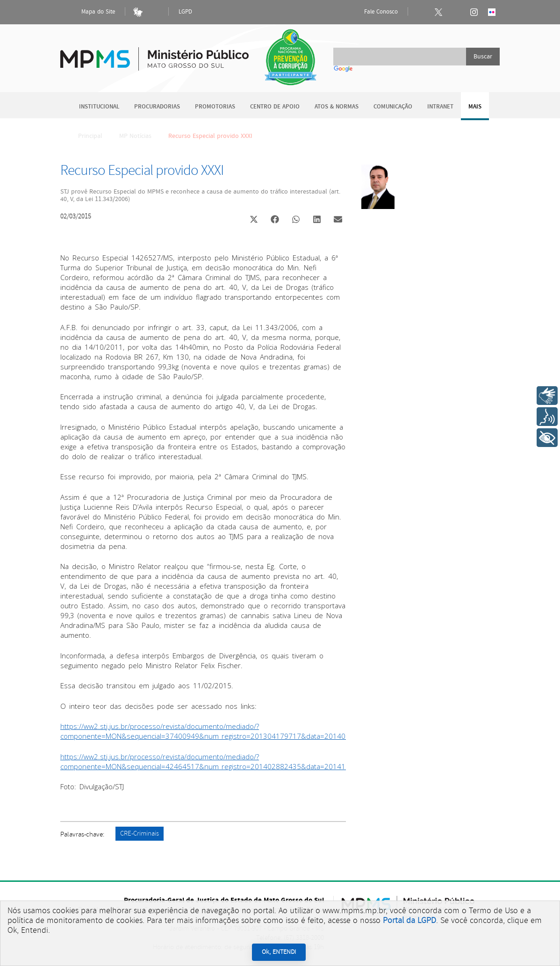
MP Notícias (135, 136)
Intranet (440, 107)
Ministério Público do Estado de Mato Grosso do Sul (154, 54)
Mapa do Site (90, 12)
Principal (84, 136)
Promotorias (215, 107)
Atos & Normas (337, 107)
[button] (254, 220)
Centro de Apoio (275, 107)
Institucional (99, 107)
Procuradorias (157, 107)
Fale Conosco (373, 12)
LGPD (185, 12)
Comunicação (393, 107)
